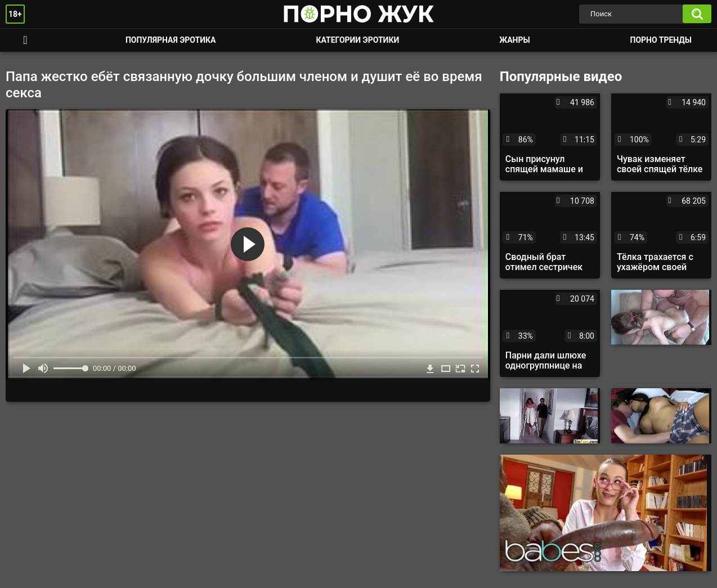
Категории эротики (357, 40)
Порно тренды (661, 40)
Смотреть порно (25, 40)
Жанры (514, 40)
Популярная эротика (171, 40)
